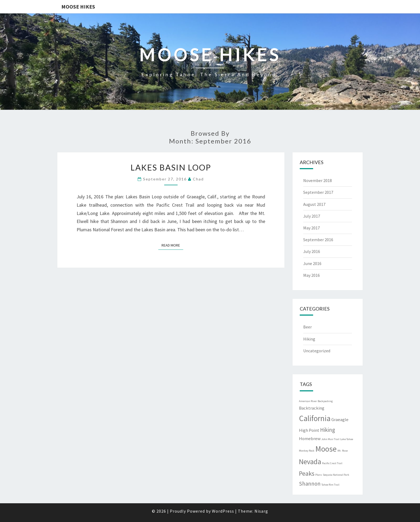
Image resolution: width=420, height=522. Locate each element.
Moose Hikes (78, 7)
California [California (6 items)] (315, 418)
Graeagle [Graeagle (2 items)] (340, 419)
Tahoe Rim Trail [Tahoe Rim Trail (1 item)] (330, 485)
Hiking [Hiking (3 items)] (328, 430)
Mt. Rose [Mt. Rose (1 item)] (343, 451)
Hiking (309, 339)
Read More (172, 245)
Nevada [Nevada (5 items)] (310, 462)
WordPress (223, 511)
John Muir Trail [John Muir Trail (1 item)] (330, 439)
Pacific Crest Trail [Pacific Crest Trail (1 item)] (332, 463)
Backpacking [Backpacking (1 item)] (325, 401)
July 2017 (312, 216)
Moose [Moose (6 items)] (326, 449)
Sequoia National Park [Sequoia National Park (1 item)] (336, 475)
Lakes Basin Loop (171, 167)
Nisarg (261, 511)
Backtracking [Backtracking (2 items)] (312, 408)
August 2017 (314, 204)
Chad (198, 179)
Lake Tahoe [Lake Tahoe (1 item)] (347, 439)
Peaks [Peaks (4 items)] (307, 473)
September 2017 (318, 192)
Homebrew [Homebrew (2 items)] (310, 438)
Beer (307, 327)
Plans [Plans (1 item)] (319, 475)
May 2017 (312, 228)
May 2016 (312, 275)
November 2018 (318, 180)
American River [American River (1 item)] (308, 401)
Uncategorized (317, 351)
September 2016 (318, 240)
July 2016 (312, 251)
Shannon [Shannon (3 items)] (310, 484)
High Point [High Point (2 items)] (309, 430)
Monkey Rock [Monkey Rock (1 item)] (307, 451)
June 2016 (312, 263)
